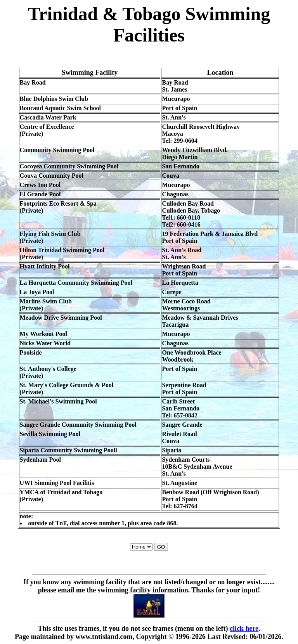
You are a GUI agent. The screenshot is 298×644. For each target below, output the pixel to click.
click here (244, 628)
